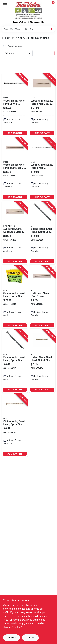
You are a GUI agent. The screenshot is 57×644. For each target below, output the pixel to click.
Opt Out (30, 638)
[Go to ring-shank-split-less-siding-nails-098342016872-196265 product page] (15, 233)
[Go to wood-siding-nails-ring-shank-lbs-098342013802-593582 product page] (42, 104)
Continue (11, 638)
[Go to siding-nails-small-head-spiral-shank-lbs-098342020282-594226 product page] (42, 233)
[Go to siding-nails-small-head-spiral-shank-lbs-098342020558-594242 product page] (15, 297)
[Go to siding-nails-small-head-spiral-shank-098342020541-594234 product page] (42, 361)
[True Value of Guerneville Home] (28, 10)
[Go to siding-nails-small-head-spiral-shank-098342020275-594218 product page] (15, 361)
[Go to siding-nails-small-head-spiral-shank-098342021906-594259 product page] (15, 425)
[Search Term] (29, 29)
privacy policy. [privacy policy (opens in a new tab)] (17, 620)
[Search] (53, 29)
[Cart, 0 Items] (51, 5)
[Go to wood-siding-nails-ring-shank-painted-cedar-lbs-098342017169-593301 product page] (42, 169)
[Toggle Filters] (53, 53)
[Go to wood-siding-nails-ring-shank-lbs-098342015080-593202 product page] (15, 169)
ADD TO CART (15, 133)
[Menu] (5, 5)
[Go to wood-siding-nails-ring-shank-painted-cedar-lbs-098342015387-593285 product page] (15, 104)
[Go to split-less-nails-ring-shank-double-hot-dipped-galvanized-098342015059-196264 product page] (42, 297)
